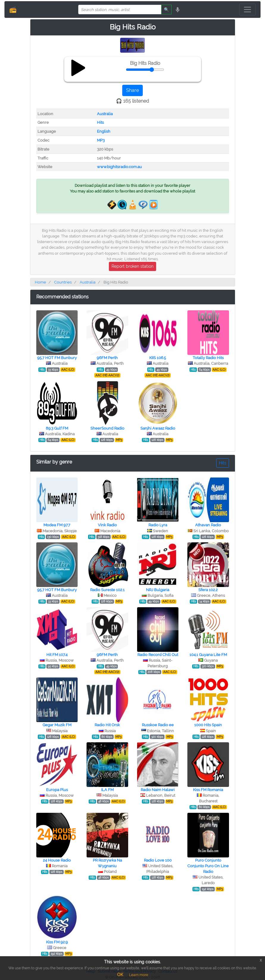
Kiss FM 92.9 (57, 942)
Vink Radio (107, 525)
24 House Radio (57, 860)
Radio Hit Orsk (107, 725)
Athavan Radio (208, 525)
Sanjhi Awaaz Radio (158, 428)
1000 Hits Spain (208, 725)
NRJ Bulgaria (158, 590)
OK (120, 975)
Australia (105, 114)
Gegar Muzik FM (57, 725)
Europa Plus (57, 790)
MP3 (101, 140)
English (104, 131)
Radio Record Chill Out (158, 655)
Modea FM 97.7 (57, 525)
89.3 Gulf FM (57, 428)
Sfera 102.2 (208, 590)
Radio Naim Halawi (158, 790)
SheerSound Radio (107, 428)
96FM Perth (107, 358)
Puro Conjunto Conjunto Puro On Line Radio (208, 866)
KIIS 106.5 (158, 358)
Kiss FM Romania (208, 790)
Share (132, 90)
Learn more (139, 975)
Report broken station (132, 266)
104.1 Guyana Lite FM (208, 655)
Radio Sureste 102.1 (107, 590)
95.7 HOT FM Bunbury (57, 358)
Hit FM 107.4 (57, 655)
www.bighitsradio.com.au (119, 167)
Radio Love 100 (158, 860)
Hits (100, 122)
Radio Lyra (158, 525)
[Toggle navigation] (247, 10)
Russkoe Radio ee (158, 725)
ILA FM (107, 790)
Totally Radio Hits (208, 358)
